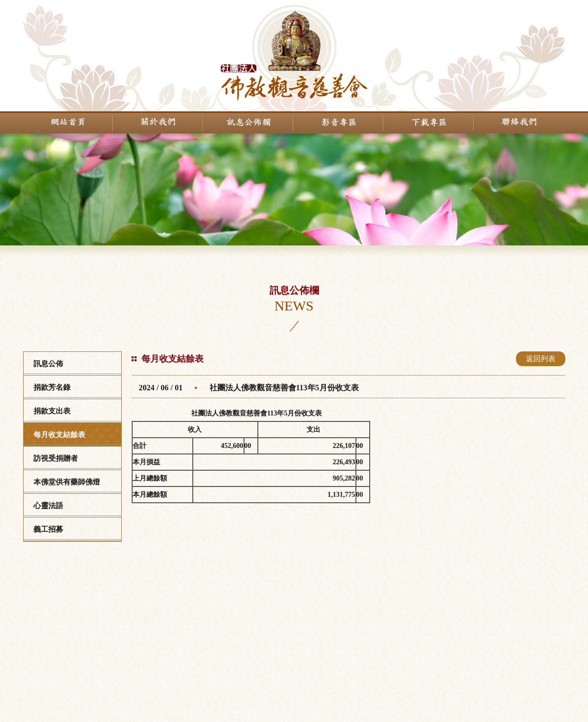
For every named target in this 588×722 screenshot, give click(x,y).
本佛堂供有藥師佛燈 (67, 482)
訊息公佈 (48, 364)
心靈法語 (48, 506)
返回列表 (541, 359)
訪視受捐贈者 (56, 458)
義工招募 (48, 529)
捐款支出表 (52, 411)
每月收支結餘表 (59, 435)
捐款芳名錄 (52, 387)
